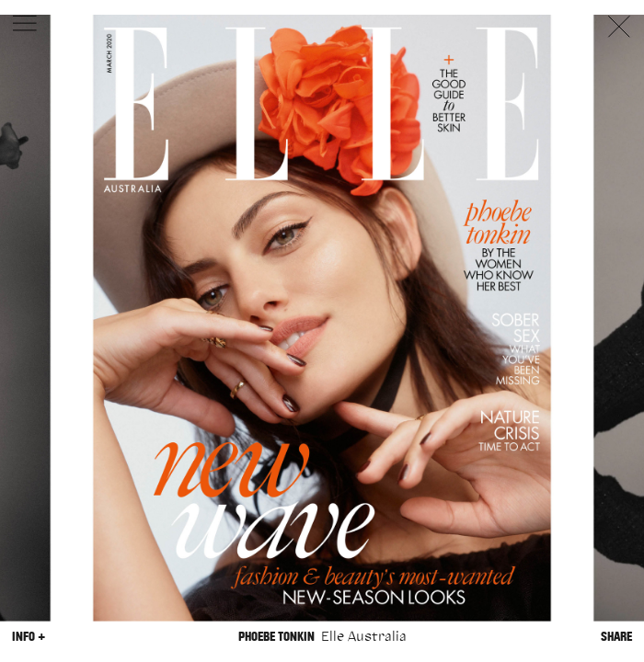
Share (616, 636)
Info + (29, 636)
